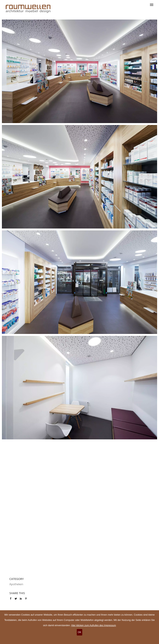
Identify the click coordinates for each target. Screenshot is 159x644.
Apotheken (16, 584)
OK (79, 632)
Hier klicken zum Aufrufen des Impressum (94, 625)
